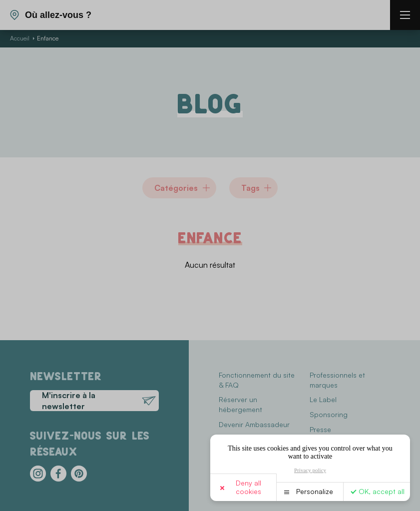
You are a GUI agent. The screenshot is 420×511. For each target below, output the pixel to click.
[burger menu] (405, 15)
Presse (320, 429)
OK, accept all (382, 491)
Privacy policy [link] (310, 470)
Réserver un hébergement (240, 404)
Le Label (323, 399)
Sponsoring (329, 414)
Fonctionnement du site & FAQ (257, 380)
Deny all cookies (248, 487)
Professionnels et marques (337, 380)
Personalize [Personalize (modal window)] (315, 491)
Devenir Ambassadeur (254, 424)
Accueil (20, 38)
